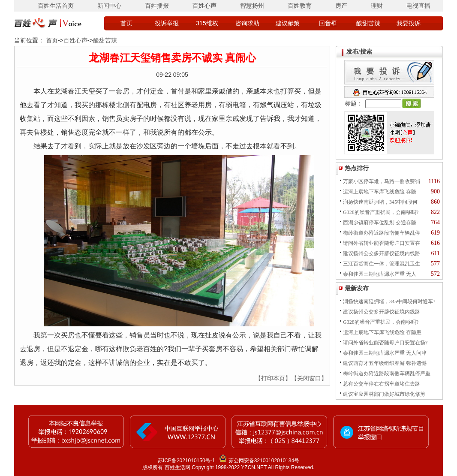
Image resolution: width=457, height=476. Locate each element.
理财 (377, 6)
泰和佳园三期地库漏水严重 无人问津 (385, 353)
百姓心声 (204, 6)
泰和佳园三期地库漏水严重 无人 (380, 274)
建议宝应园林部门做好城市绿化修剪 (384, 394)
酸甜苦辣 (368, 23)
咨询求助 (247, 23)
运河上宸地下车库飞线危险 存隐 (380, 192)
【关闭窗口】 (309, 378)
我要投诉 (409, 23)
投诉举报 (167, 23)
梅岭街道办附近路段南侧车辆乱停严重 (387, 374)
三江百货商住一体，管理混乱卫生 (382, 264)
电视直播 (418, 6)
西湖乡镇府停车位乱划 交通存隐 (380, 223)
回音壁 (328, 23)
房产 (341, 6)
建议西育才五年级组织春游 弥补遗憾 (385, 363)
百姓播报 (157, 6)
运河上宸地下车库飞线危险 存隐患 (382, 332)
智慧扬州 (252, 6)
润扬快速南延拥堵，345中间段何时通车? (389, 301)
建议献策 (288, 23)
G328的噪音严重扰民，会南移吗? (381, 212)
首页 (126, 23)
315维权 (207, 23)
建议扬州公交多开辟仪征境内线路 (382, 253)
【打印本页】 (273, 378)
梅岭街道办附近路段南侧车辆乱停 (382, 233)
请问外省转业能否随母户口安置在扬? (385, 343)
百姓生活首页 (56, 6)
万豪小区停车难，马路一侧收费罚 (382, 181)
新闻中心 (109, 6)
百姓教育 (300, 6)
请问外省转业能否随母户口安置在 (382, 243)
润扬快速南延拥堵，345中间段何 (380, 202)
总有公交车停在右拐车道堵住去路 (382, 384)
